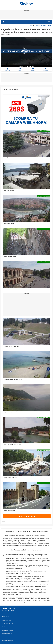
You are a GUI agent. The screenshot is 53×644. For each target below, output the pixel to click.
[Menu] (49, 22)
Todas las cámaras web (27, 516)
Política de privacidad (8, 640)
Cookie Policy (6, 637)
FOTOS (26, 522)
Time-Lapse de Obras (8, 623)
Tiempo (20, 69)
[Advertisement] (26, 15)
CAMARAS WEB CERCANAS (26, 89)
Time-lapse (8, 69)
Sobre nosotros (6, 617)
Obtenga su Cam (7, 620)
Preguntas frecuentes (8, 630)
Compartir (46, 69)
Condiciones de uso (7, 634)
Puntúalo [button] (33, 69)
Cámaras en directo (26, 22)
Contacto (5, 627)
